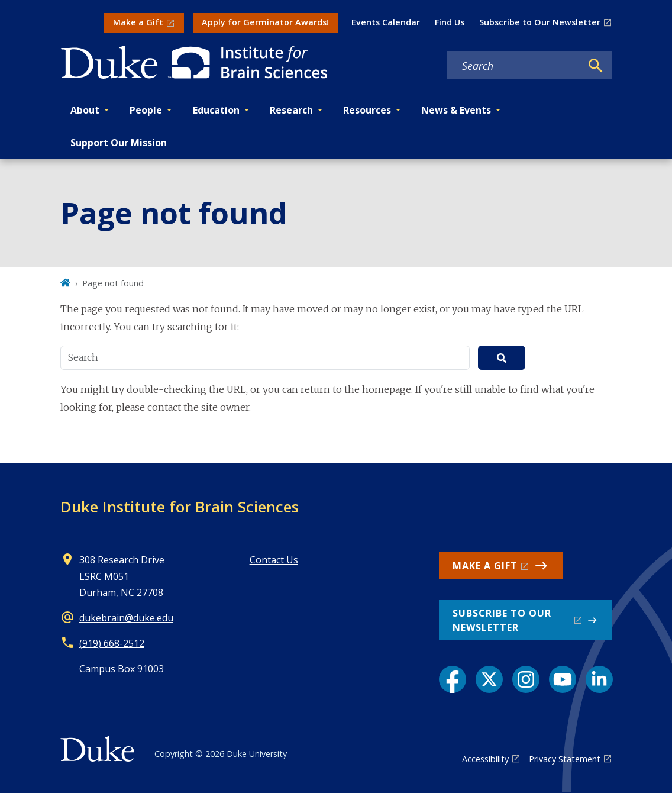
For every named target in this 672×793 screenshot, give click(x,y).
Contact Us (274, 560)
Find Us (450, 22)
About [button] (85, 110)
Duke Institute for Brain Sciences (180, 507)
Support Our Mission (119, 143)
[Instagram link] (526, 679)
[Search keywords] (514, 66)
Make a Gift (138, 22)
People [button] (146, 110)
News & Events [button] (456, 110)
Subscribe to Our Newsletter (540, 22)
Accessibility (485, 759)
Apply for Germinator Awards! (265, 22)
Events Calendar (386, 22)
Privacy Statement (565, 759)
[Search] (596, 66)
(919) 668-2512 (112, 643)
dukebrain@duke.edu (126, 618)
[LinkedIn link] (599, 679)
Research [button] (291, 110)
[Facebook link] (453, 679)
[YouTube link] (563, 679)
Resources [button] (367, 110)
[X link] (489, 679)
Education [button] (216, 110)
